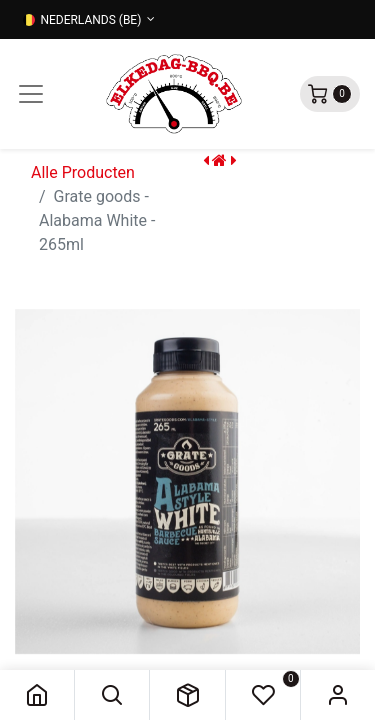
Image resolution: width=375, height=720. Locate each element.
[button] (112, 695)
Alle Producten (83, 172)
